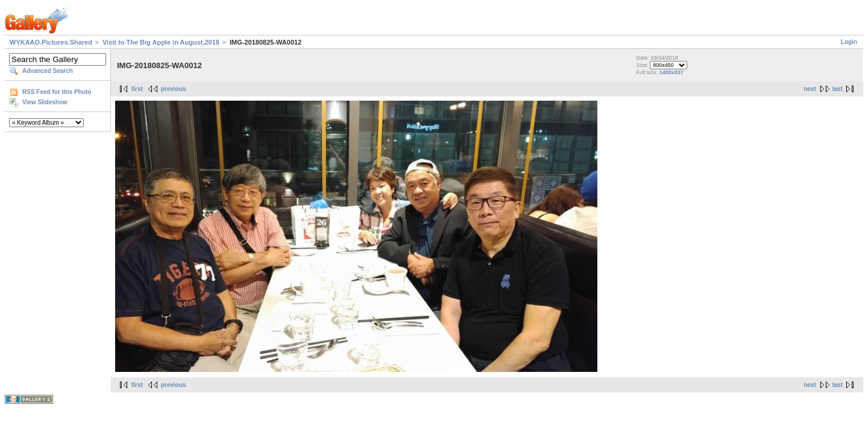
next (810, 89)
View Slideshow (45, 102)
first (137, 89)
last (838, 89)
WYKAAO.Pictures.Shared (51, 42)
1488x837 (671, 72)
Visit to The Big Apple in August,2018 (161, 42)
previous (174, 89)
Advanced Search (48, 71)
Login (849, 42)
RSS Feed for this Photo (57, 92)
